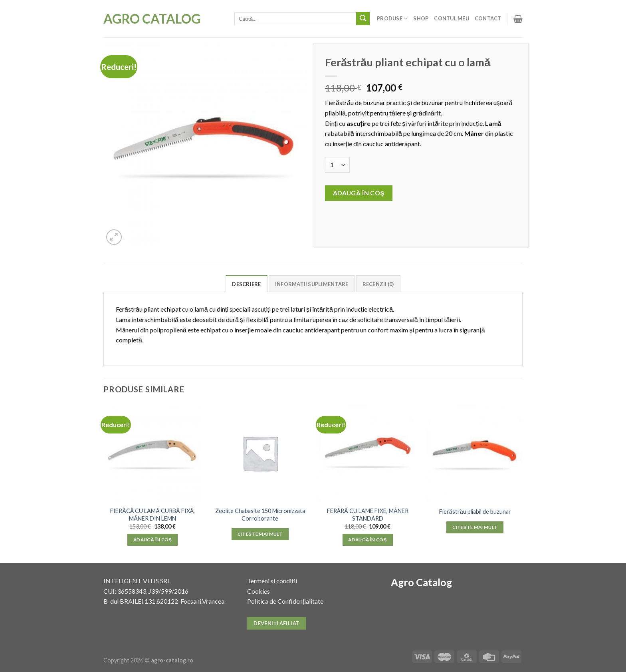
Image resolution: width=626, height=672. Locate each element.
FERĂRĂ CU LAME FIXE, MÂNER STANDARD (368, 515)
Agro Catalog (152, 19)
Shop (421, 18)
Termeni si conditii (272, 581)
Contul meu (452, 18)
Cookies (259, 591)
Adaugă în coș (359, 193)
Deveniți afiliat (276, 623)
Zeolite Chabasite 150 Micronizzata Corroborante (260, 515)
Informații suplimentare (312, 284)
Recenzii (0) (378, 284)
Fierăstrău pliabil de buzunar (475, 512)
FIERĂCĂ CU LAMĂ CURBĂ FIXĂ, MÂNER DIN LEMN (153, 515)
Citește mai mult (260, 534)
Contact (488, 18)
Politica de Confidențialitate (285, 601)
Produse (392, 19)
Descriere (246, 284)
